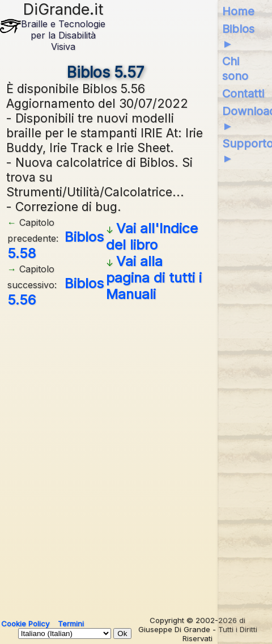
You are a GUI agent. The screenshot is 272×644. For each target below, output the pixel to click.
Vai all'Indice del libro (152, 237)
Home (238, 11)
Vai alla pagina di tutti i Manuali (154, 278)
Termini (71, 624)
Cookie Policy (25, 624)
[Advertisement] (136, 457)
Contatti (243, 94)
